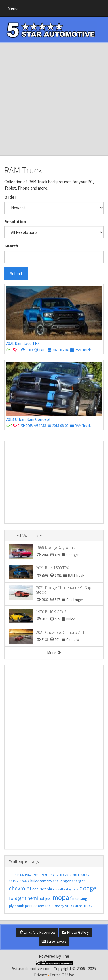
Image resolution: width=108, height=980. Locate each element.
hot (42, 899)
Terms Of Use (62, 975)
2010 (68, 875)
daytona (72, 889)
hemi (33, 898)
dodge (88, 888)
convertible (42, 889)
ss (72, 906)
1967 (28, 875)
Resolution (15, 222)
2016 (20, 881)
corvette (59, 889)
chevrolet (20, 888)
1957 (12, 875)
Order (10, 197)
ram (41, 906)
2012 (84, 875)
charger (78, 881)
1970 (44, 875)
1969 (36, 875)
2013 (91, 875)
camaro (46, 881)
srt (68, 906)
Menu (14, 10)
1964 (20, 875)
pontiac (31, 906)
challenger (62, 881)
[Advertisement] (54, 99)
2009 (60, 875)
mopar (62, 897)
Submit (16, 274)
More (54, 653)
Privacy (40, 975)
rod (48, 906)
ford (13, 898)
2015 (12, 881)
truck (88, 906)
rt (53, 906)
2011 (76, 875)
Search (11, 246)
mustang (80, 898)
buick (34, 881)
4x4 (27, 881)
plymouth (17, 906)
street (79, 906)
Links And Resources (37, 932)
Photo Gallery (76, 932)
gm (22, 898)
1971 (52, 875)
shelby (59, 906)
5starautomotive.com (31, 969)
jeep (48, 899)
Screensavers (54, 941)
